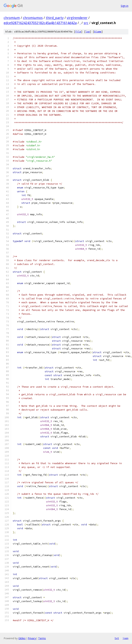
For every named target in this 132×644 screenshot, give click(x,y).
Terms (42, 638)
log (88, 32)
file (78, 32)
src (86, 23)
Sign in (125, 6)
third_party (55, 18)
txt (117, 638)
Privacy (32, 638)
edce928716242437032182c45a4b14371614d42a (40, 23)
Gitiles (22, 638)
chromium (12, 18)
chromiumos (33, 18)
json (125, 638)
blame (98, 32)
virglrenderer (77, 18)
